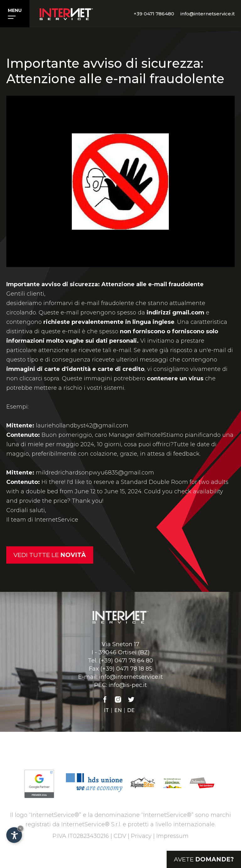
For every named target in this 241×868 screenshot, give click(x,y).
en (118, 710)
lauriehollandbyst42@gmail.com (82, 426)
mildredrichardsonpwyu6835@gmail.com (95, 473)
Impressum (172, 836)
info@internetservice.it (131, 677)
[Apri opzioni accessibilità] (14, 835)
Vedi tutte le (50, 555)
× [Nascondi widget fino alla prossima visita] (20, 828)
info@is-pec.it (128, 685)
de (131, 710)
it (106, 710)
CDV (120, 836)
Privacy (141, 836)
